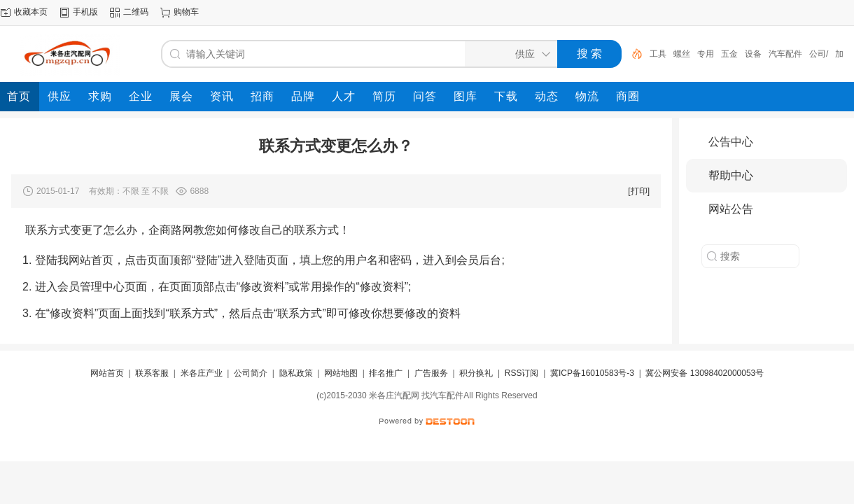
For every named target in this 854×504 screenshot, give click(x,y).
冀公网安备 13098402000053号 (705, 373)
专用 (706, 54)
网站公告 (731, 209)
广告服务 (431, 373)
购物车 (186, 12)
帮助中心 (731, 175)
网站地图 (341, 373)
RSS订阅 (522, 373)
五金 (729, 54)
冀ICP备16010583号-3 (592, 373)
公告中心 (731, 142)
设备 (753, 54)
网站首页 (107, 373)
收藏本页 (31, 12)
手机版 (85, 12)
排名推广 (386, 373)
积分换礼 (476, 373)
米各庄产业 (202, 373)
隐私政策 (296, 373)
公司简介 (251, 373)
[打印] (639, 191)
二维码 (136, 12)
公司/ (819, 54)
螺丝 (682, 54)
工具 (658, 54)
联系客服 (152, 373)
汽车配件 (785, 54)
